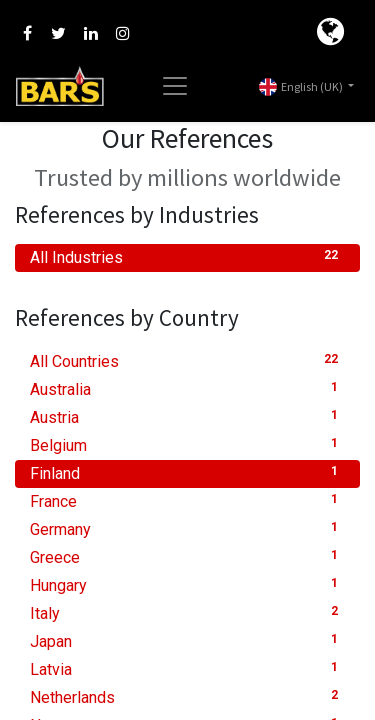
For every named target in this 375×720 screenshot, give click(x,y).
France (187, 500)
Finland (187, 472)
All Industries (187, 256)
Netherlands (187, 696)
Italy (187, 612)
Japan (187, 640)
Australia (187, 388)
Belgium (187, 444)
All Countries (187, 360)
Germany (187, 528)
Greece (187, 556)
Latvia (187, 668)
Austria (187, 416)
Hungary (187, 584)
